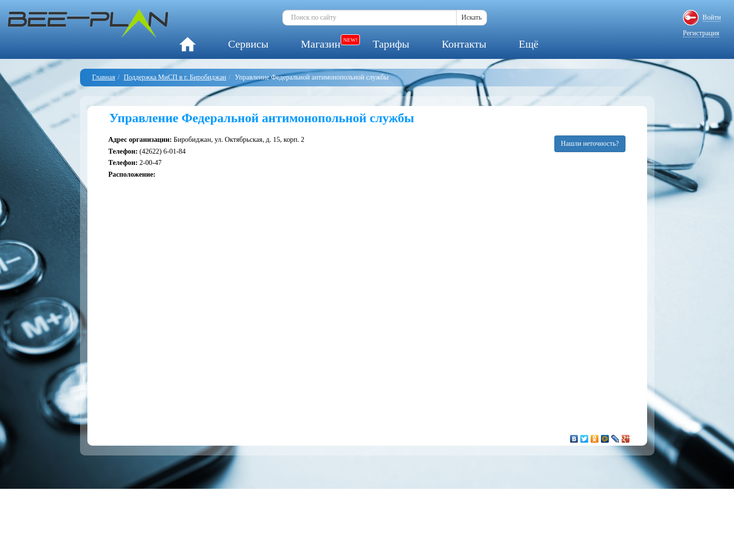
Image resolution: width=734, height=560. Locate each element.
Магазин (321, 44)
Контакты (464, 44)
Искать (472, 17)
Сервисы (248, 44)
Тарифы (391, 44)
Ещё (528, 44)
